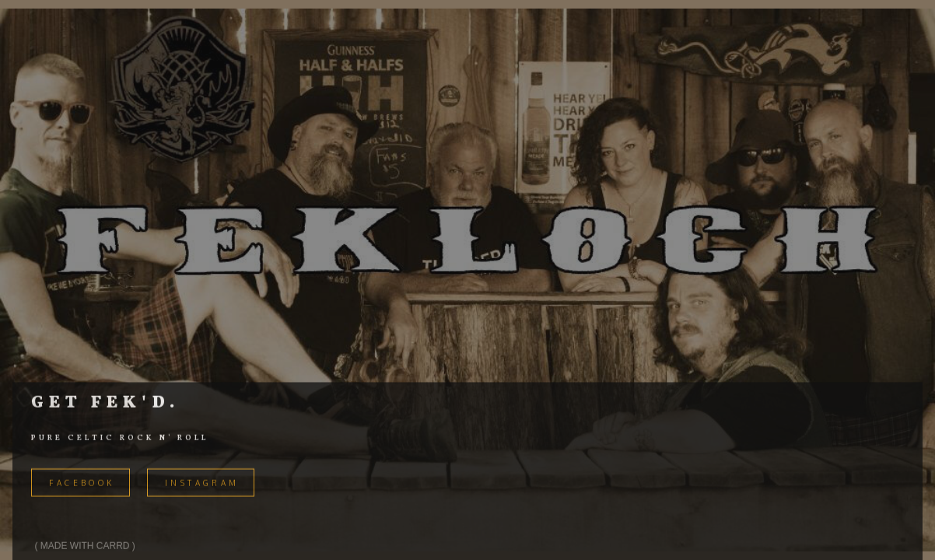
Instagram (202, 485)
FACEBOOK (82, 485)
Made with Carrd (85, 548)
